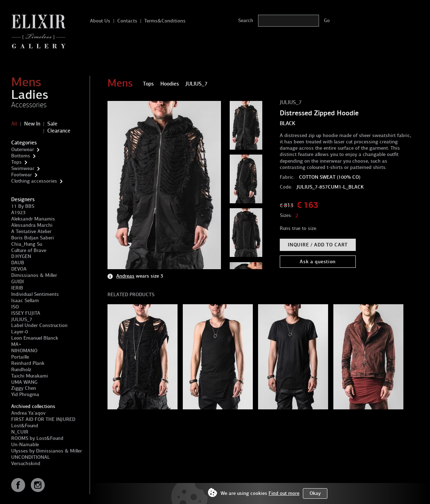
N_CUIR (20, 432)
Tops (16, 162)
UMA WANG (24, 382)
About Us (100, 21)
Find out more (284, 493)
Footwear (22, 175)
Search (246, 21)
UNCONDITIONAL (31, 457)
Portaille (20, 357)
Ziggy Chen (24, 388)
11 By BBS (23, 206)
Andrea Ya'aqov (28, 413)
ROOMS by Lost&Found (37, 438)
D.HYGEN (21, 256)
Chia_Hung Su (27, 244)
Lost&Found (25, 426)
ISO (15, 307)
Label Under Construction (39, 325)
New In (32, 124)
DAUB (18, 263)
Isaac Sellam (25, 301)
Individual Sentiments (35, 294)
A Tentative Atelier (31, 231)
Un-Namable (25, 445)
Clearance (59, 131)
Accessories (29, 105)
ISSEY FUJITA (26, 313)
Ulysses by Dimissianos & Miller (47, 451)
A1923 (18, 213)
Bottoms (21, 156)
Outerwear (23, 149)
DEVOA (19, 269)
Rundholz (21, 370)
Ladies (30, 95)
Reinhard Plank (28, 363)
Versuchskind (26, 464)
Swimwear (23, 168)
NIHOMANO (24, 351)
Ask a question (318, 262)
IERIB (17, 288)
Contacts (127, 21)
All (14, 124)
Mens (26, 82)
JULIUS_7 (22, 319)
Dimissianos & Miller (34, 275)
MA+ (16, 344)
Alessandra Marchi (32, 225)
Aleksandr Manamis (33, 219)
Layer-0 (20, 332)
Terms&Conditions (165, 21)
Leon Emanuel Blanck (35, 338)
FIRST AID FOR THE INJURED (43, 419)
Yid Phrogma (25, 394)
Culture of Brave (29, 250)
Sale (52, 124)
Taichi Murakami (30, 376)
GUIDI (18, 282)
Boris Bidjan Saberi (33, 238)
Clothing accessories (34, 181)
